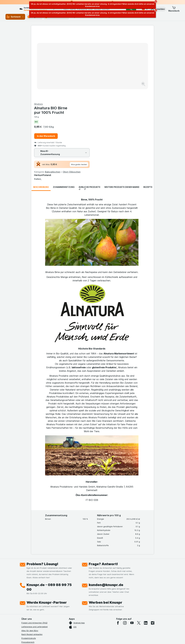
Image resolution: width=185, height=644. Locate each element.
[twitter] (139, 553)
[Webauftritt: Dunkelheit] (106, 638)
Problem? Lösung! (42, 494)
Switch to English (98, 626)
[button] (158, 9)
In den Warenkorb (107, 66)
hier (70, 619)
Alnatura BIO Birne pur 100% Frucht (112, 41)
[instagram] (125, 553)
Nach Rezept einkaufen (32, 565)
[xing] (153, 553)
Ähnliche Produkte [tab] (89, 117)
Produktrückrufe (29, 569)
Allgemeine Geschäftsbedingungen (37, 588)
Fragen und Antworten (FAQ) (34, 553)
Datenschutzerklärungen (32, 584)
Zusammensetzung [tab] (64, 117)
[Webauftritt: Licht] (91, 638)
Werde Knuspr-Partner (47, 533)
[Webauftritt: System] (78, 638)
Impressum (26, 592)
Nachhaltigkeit (28, 600)
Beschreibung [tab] (41, 117)
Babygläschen (114, 102)
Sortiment (15, 17)
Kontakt (25, 576)
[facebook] (118, 553)
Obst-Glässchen (133, 102)
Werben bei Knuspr (106, 533)
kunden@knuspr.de (106, 515)
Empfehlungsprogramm (32, 604)
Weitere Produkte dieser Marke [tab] (122, 117)
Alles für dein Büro (30, 561)
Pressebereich (28, 573)
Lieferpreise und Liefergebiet (35, 557)
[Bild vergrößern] (82, 75)
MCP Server (27, 607)
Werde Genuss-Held (30, 596)
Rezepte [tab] (148, 117)
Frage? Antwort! (103, 494)
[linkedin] (146, 553)
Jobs (24, 580)
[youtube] (132, 553)
